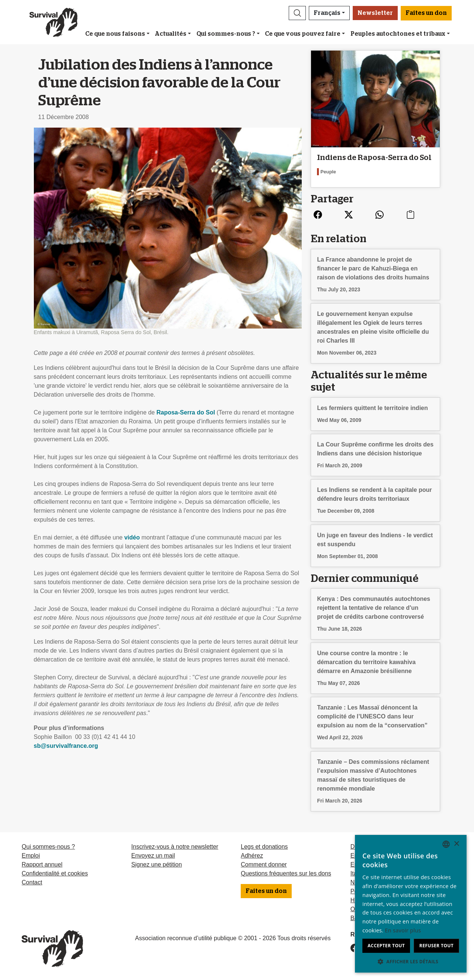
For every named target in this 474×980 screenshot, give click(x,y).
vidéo (132, 537)
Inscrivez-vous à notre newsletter (175, 847)
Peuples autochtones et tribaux (398, 34)
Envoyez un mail (153, 856)
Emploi (31, 856)
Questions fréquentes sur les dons (286, 873)
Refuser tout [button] (436, 946)
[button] (297, 13)
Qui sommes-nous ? (226, 34)
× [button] (456, 844)
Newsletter (375, 13)
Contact (32, 882)
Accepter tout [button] (386, 946)
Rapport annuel (42, 864)
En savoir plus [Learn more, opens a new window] (403, 930)
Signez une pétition (157, 864)
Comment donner (264, 864)
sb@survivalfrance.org (66, 746)
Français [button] (327, 13)
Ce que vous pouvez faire (303, 34)
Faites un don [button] (426, 13)
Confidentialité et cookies (55, 873)
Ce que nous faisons (115, 34)
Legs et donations (264, 847)
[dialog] (411, 904)
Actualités (171, 34)
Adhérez (252, 856)
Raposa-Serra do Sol (185, 412)
